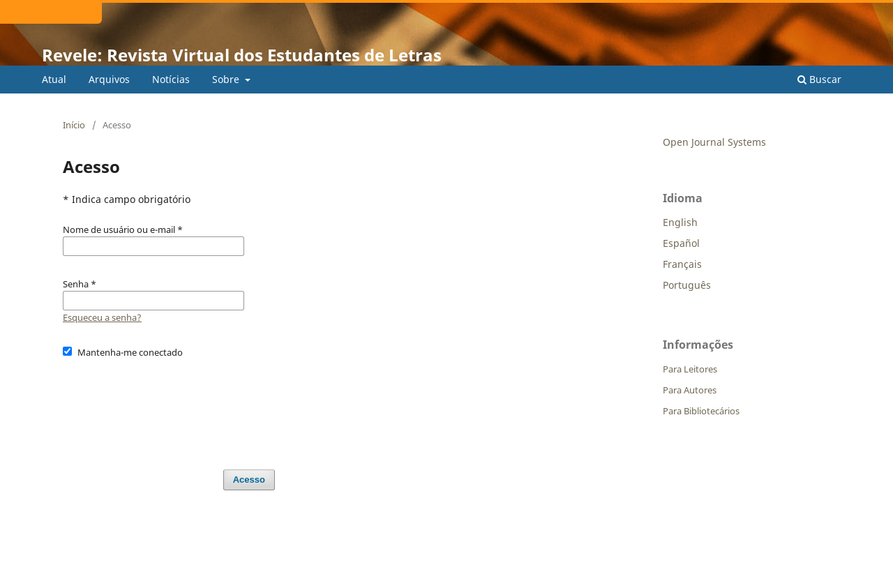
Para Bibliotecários (701, 411)
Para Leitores (690, 369)
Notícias (171, 79)
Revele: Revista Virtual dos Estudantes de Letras (242, 55)
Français (682, 264)
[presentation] (169, 407)
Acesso (249, 480)
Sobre (227, 79)
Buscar (819, 79)
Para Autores (690, 390)
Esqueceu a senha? (102, 317)
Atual (54, 79)
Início (74, 125)
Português (687, 285)
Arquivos (109, 79)
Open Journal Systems (714, 142)
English (680, 222)
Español (681, 243)
